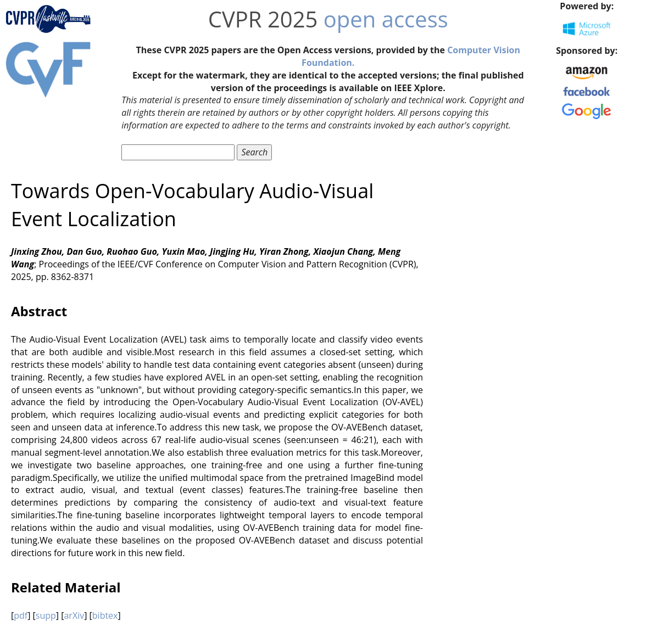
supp (46, 615)
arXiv (74, 615)
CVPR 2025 (263, 19)
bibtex (105, 615)
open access (386, 19)
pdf (21, 615)
